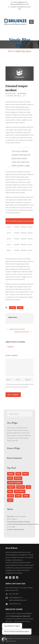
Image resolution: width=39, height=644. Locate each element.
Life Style (17, 96)
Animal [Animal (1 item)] (11, 474)
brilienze (23, 93)
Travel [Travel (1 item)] (26, 496)
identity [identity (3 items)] (11, 487)
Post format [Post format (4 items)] (20, 491)
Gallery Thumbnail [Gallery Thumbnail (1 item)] (15, 483)
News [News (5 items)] (10, 491)
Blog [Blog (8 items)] (10, 478)
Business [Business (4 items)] (18, 478)
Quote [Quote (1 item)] (11, 496)
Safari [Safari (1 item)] (18, 496)
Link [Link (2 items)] (28, 487)
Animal (13, 308)
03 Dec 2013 (12, 93)
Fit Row (10, 96)
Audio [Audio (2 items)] (25, 474)
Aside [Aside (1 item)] (18, 474)
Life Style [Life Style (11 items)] (21, 487)
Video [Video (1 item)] (10, 500)
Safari (20, 308)
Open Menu (31, 22)
